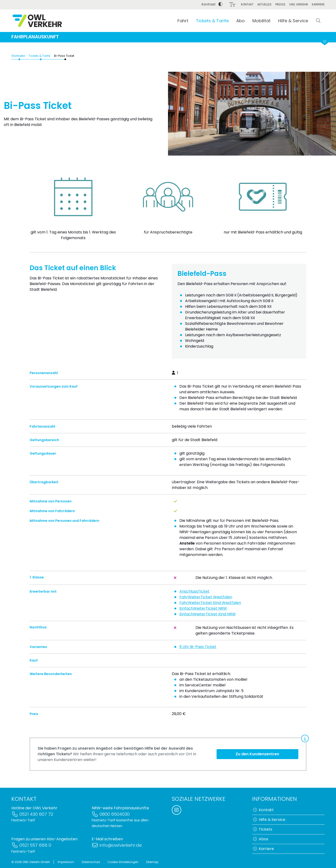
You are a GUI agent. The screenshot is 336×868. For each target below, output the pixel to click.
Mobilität (261, 21)
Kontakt (247, 4)
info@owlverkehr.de (117, 845)
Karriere (318, 4)
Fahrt (183, 21)
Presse (280, 4)
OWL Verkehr (299, 4)
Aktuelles (264, 4)
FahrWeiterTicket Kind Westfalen (210, 607)
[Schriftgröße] (232, 4)
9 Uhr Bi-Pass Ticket (198, 651)
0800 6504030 (111, 814)
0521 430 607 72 (32, 814)
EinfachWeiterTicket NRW (203, 613)
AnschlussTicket (194, 596)
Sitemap (152, 862)
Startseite (18, 60)
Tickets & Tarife (212, 21)
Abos (261, 839)
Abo (241, 21)
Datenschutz (91, 862)
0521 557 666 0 (31, 845)
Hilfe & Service (293, 21)
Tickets (263, 829)
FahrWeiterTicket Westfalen (206, 602)
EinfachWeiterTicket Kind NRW (208, 619)
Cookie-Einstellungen (123, 862)
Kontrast (212, 4)
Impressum (66, 862)
